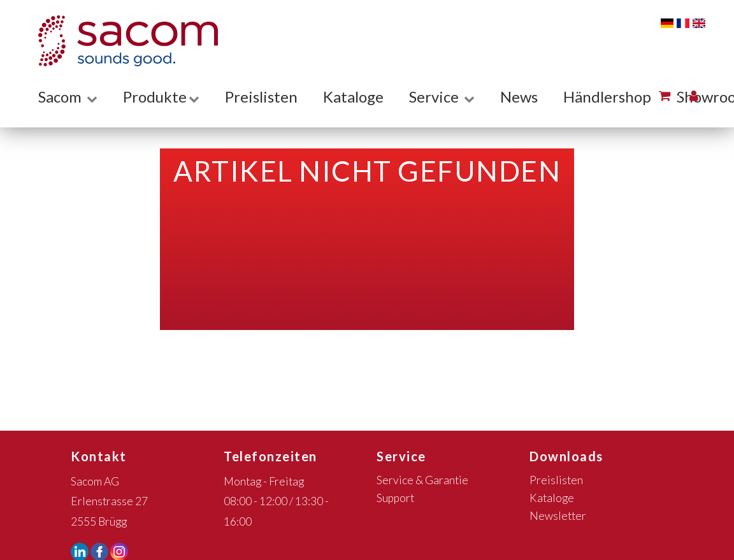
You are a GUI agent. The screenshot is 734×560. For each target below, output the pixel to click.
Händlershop (607, 97)
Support (395, 498)
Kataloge (353, 97)
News (519, 97)
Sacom (68, 97)
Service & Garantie (422, 480)
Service (442, 97)
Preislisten (261, 97)
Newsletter (558, 516)
